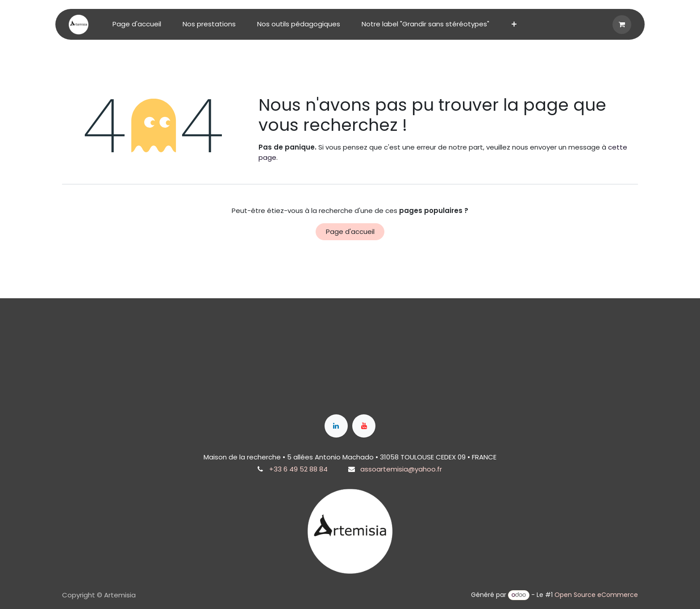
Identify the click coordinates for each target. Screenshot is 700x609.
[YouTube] (364, 426)
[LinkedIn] (336, 426)
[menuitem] (137, 24)
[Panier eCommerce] (622, 25)
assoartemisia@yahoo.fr (401, 469)
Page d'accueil (350, 232)
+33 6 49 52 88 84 (298, 469)
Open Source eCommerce (596, 595)
